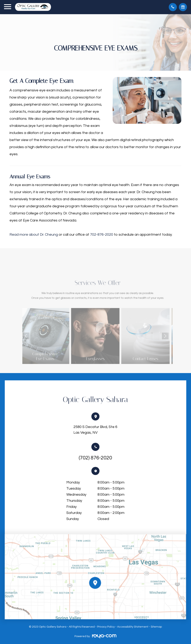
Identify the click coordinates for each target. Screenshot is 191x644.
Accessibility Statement (133, 627)
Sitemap (156, 627)
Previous (38, 335)
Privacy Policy (106, 627)
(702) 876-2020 (95, 458)
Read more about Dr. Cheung (34, 235)
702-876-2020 (102, 235)
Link (54, 335)
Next (153, 335)
